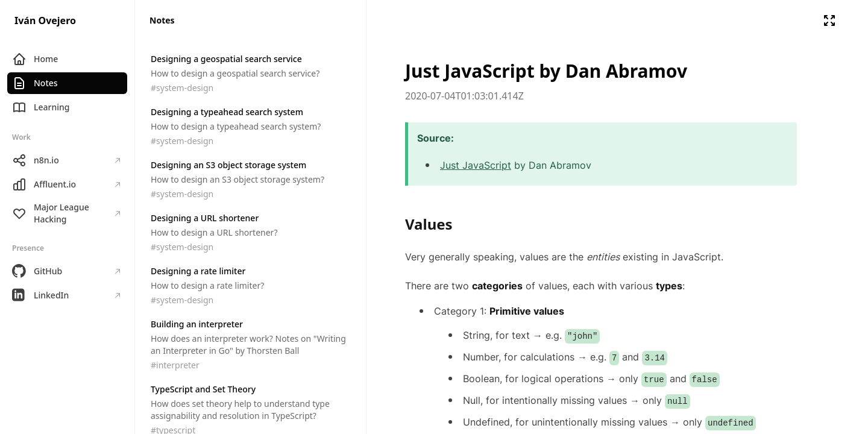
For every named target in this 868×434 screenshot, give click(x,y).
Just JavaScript (476, 165)
